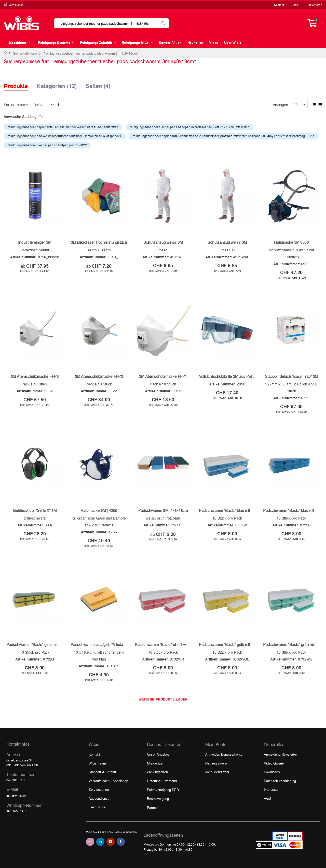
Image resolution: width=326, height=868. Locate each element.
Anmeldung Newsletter (280, 754)
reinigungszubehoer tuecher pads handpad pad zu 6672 (47, 145)
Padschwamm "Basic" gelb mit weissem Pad (236, 644)
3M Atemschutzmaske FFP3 (35, 376)
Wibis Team (97, 763)
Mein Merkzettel (217, 772)
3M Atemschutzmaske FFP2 (99, 376)
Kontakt (279, 5)
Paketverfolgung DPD (163, 790)
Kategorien (57, 84)
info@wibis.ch (16, 796)
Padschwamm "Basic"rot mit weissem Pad (170, 644)
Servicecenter (99, 789)
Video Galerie (274, 763)
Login (295, 5)
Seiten (98, 84)
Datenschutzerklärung (280, 781)
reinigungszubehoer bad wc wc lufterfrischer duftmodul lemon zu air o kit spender (64, 136)
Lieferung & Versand (162, 781)
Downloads (272, 772)
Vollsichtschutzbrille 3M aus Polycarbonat (234, 376)
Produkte (16, 86)
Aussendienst (99, 798)
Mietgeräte (155, 763)
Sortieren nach (16, 105)
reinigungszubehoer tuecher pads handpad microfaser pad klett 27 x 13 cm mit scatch (189, 127)
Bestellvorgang (158, 799)
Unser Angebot (158, 754)
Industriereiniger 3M (35, 242)
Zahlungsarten (157, 772)
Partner (152, 807)
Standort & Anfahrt (102, 772)
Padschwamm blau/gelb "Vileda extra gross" (107, 644)
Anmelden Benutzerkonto (224, 754)
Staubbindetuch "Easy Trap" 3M (291, 376)
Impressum (272, 789)
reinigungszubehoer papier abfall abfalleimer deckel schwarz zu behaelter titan (63, 127)
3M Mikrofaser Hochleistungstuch (99, 242)
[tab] (20, 81)
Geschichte (97, 807)
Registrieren (314, 5)
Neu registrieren (217, 763)
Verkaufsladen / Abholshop (108, 781)
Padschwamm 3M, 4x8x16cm (163, 510)
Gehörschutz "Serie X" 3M (35, 510)
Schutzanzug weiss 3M (163, 242)
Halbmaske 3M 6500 (291, 242)
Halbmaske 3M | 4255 (99, 510)
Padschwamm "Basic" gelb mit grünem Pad (43, 644)
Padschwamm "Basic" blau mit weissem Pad (236, 510)
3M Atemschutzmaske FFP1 (163, 376)
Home (6, 53)
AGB (267, 798)
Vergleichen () (15, 5)
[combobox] (112, 23)
